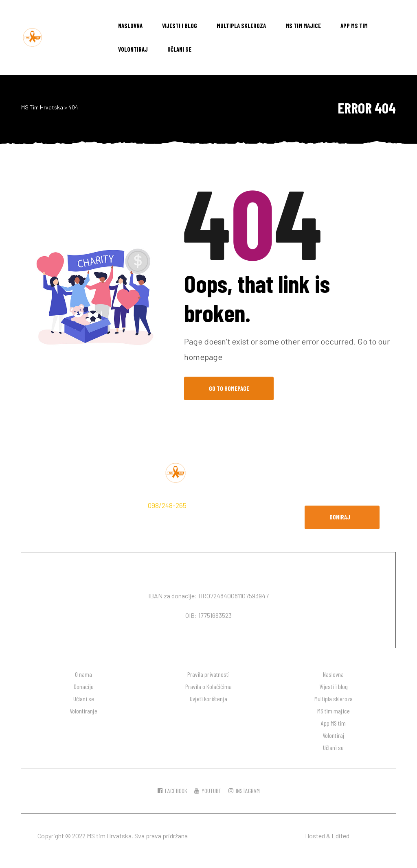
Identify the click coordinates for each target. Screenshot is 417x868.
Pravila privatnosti (208, 674)
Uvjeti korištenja (208, 699)
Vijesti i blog (180, 26)
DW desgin (365, 836)
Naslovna (130, 26)
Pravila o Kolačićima (208, 686)
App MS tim (354, 26)
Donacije (84, 686)
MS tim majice (303, 26)
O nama (83, 674)
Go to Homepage (229, 388)
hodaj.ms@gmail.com (69, 518)
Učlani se (179, 49)
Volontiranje (83, 711)
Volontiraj (133, 49)
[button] (342, 517)
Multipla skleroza (241, 26)
